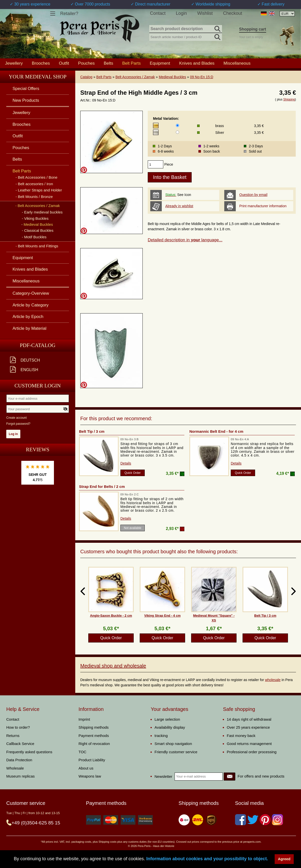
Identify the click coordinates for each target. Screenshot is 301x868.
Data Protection (19, 760)
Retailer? (69, 14)
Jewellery (14, 63)
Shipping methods (94, 727)
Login (181, 13)
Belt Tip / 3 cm (92, 431)
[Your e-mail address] (38, 398)
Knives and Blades (197, 63)
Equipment (160, 63)
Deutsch (30, 360)
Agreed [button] (284, 859)
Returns (13, 736)
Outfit (64, 63)
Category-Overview (31, 293)
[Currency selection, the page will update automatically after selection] (287, 14)
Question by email (253, 195)
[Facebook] (241, 820)
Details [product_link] (126, 463)
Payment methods (94, 736)
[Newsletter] (230, 777)
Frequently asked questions (29, 752)
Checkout (233, 13)
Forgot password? (18, 424)
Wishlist (205, 13)
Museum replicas (20, 776)
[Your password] (38, 409)
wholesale (273, 680)
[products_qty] (156, 164)
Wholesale (15, 768)
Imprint (84, 719)
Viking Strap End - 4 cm (162, 616)
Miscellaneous (237, 63)
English (29, 370)
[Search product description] (186, 29)
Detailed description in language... (185, 240)
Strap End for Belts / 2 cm (102, 486)
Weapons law (90, 776)
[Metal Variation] (177, 125)
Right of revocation (94, 744)
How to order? (18, 727)
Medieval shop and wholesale (113, 666)
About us (86, 768)
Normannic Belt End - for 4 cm (216, 431)
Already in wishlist (179, 206)
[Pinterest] (265, 820)
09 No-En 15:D (202, 77)
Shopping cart (253, 29)
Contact (158, 13)
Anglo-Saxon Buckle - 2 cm (111, 616)
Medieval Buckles (172, 77)
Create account (16, 418)
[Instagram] (277, 820)
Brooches (41, 63)
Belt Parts (104, 77)
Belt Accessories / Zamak (135, 77)
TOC (82, 752)
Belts (108, 63)
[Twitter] (253, 820)
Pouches (86, 63)
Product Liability (92, 760)
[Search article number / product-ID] (186, 36)
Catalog (86, 77)
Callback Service (20, 744)
